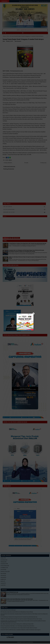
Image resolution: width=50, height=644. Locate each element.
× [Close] (33, 314)
